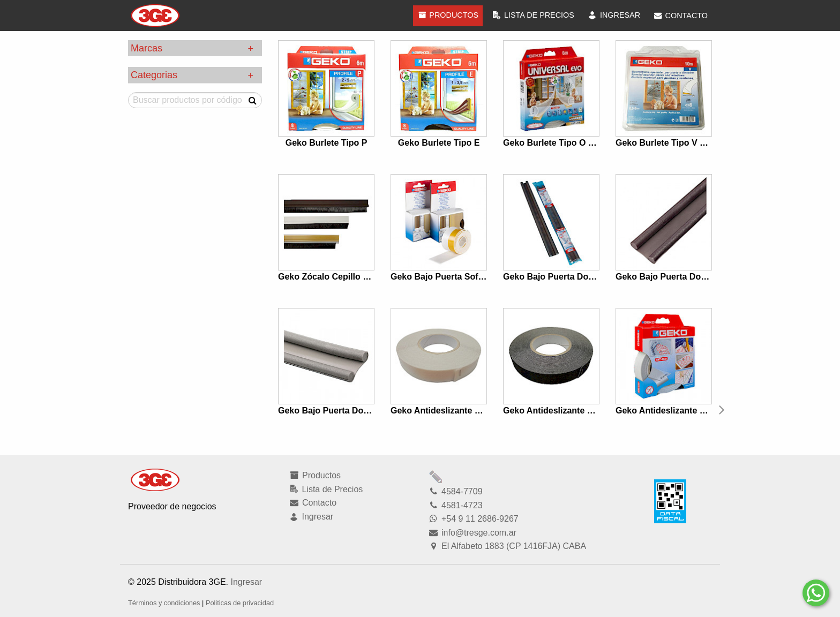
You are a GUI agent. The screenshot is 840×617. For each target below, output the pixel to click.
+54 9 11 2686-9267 (473, 519)
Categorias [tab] (154, 75)
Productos (448, 15)
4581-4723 (455, 505)
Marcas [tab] (147, 48)
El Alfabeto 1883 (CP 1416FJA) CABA (507, 546)
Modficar (436, 477)
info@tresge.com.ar (472, 533)
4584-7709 (455, 491)
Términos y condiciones (164, 603)
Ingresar (246, 582)
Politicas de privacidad (240, 603)
